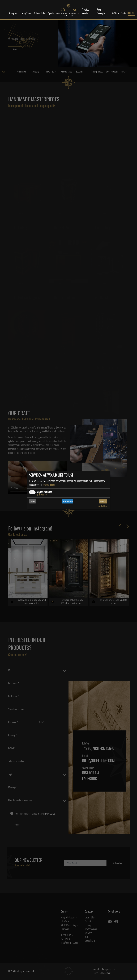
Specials (52, 13)
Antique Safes (40, 13)
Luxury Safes (26, 13)
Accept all (103, 501)
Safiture (115, 13)
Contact (124, 13)
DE (133, 13)
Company (13, 13)
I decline (33, 501)
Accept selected (68, 501)
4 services (42, 494)
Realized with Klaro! (102, 506)
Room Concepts (101, 11)
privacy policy (49, 485)
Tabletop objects (85, 11)
